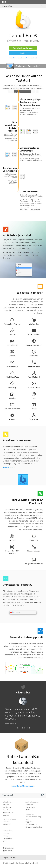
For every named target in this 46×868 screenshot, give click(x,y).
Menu (42, 5)
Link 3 (22, 728)
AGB (4, 841)
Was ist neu (7, 807)
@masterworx (10, 724)
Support (29, 822)
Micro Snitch (30, 807)
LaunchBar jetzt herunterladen (23, 786)
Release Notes (8, 812)
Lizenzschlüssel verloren (34, 827)
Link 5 (27, 728)
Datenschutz (8, 839)
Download (7, 810)
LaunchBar (7, 6)
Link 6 (30, 728)
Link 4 (25, 728)
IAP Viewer (29, 810)
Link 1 (18, 728)
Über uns (6, 833)
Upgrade (6, 815)
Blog (27, 819)
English (6, 858)
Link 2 (20, 728)
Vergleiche (7, 824)
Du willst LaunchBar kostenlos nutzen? (23, 58)
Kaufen (23, 53)
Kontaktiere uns (31, 824)
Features (6, 805)
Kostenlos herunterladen (23, 48)
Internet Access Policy (33, 817)
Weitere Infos (8, 467)
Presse (5, 836)
